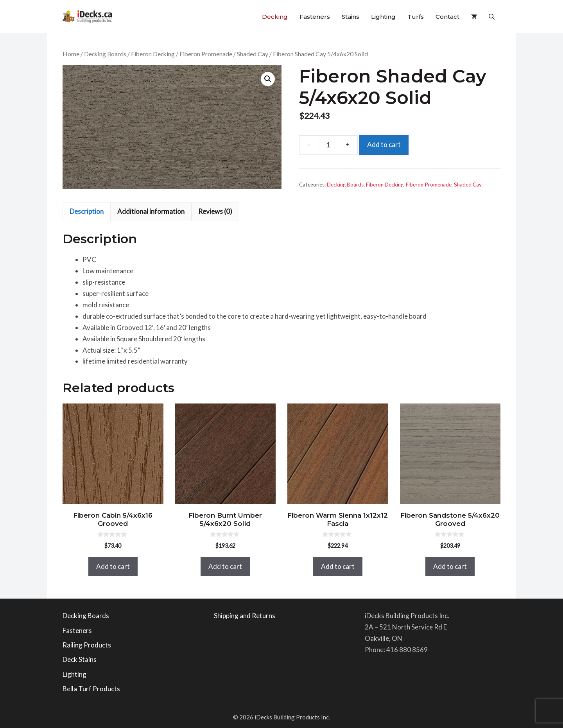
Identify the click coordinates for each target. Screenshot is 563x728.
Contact (447, 17)
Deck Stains (80, 659)
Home (71, 54)
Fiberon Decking (153, 54)
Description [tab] (87, 211)
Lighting (383, 17)
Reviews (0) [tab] (215, 211)
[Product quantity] (328, 145)
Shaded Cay (253, 54)
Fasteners (315, 17)
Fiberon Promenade (206, 54)
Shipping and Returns (245, 616)
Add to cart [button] (113, 566)
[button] (492, 17)
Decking (275, 17)
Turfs (416, 17)
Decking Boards (105, 54)
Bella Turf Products (91, 689)
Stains (351, 17)
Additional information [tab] (151, 211)
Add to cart (384, 144)
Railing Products (87, 645)
